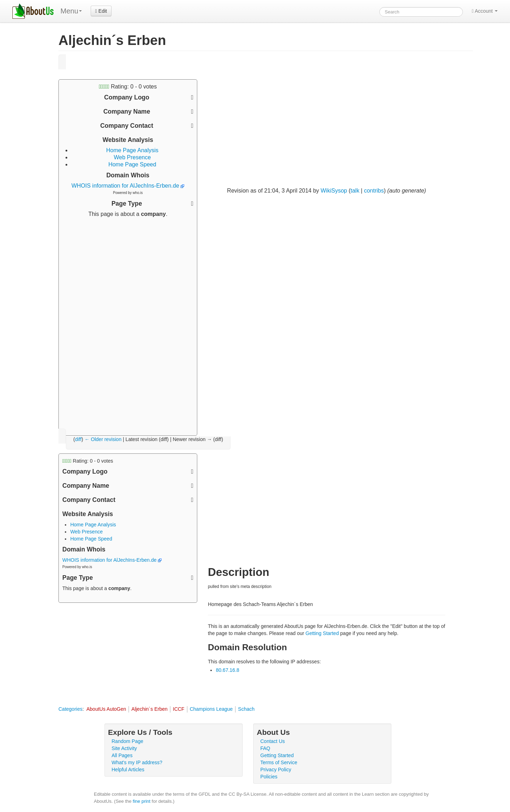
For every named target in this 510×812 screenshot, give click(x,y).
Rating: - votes (128, 87)
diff (78, 439)
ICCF (179, 709)
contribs (374, 191)
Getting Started (322, 633)
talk (355, 191)
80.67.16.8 (227, 670)
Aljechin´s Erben (149, 709)
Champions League (211, 709)
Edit (101, 11)
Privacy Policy (276, 770)
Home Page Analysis (132, 150)
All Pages (122, 755)
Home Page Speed (132, 164)
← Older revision (103, 439)
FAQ (265, 748)
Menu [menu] (71, 11)
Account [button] (485, 11)
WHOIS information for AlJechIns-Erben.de (128, 186)
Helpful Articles (128, 770)
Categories (70, 709)
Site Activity (124, 748)
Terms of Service (279, 762)
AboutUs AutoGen (106, 709)
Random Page (127, 741)
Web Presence (132, 157)
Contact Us (273, 741)
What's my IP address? (137, 762)
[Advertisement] (128, 324)
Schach (246, 709)
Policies (269, 777)
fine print (142, 801)
